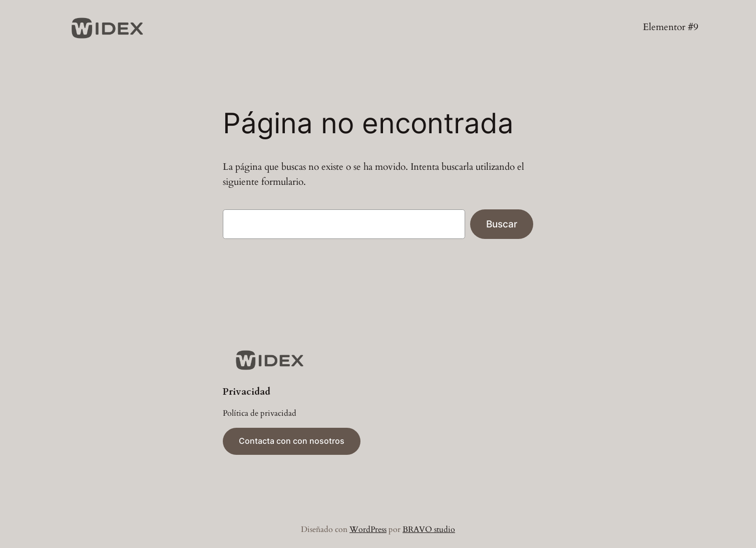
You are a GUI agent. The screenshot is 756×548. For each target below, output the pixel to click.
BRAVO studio (429, 529)
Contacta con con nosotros (292, 441)
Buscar (502, 224)
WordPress (368, 529)
